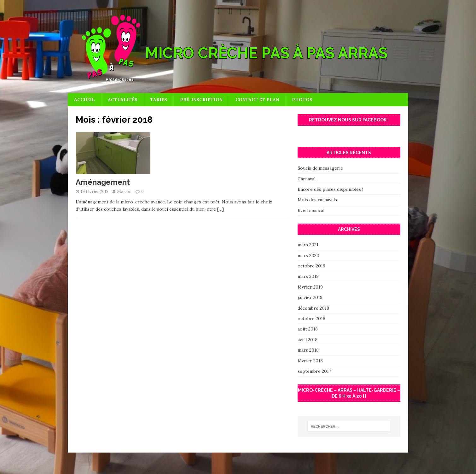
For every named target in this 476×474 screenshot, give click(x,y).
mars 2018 (308, 350)
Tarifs (159, 100)
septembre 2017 (314, 371)
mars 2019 (308, 276)
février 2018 (310, 361)
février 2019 (310, 287)
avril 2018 (308, 340)
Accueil (84, 100)
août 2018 (308, 329)
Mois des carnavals (317, 200)
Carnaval (307, 179)
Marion (124, 192)
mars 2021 (308, 245)
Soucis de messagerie (320, 168)
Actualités (123, 100)
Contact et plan (257, 100)
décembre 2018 (313, 308)
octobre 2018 (311, 319)
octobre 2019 (311, 266)
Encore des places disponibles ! (330, 189)
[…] (221, 209)
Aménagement (103, 182)
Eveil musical (311, 210)
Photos (302, 100)
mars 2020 (308, 255)
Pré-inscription (201, 100)
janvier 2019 (310, 297)
